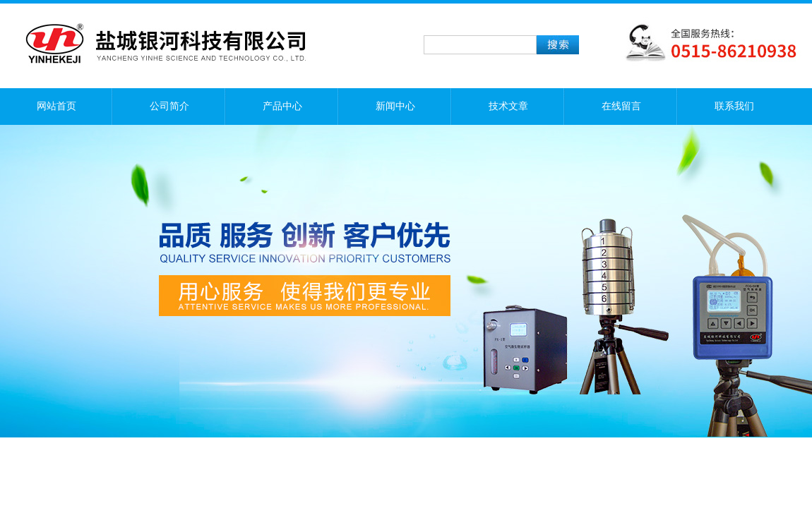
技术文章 (508, 106)
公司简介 (169, 106)
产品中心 (282, 106)
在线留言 (621, 106)
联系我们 (734, 106)
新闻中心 (395, 106)
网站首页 (56, 106)
